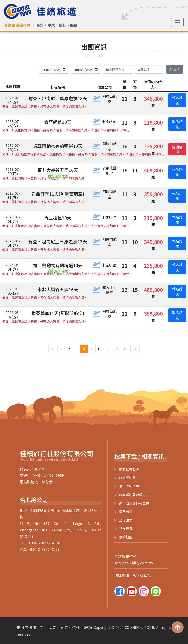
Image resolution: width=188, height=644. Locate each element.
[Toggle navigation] (177, 22)
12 (116, 349)
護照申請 (126, 512)
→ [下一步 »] (135, 349)
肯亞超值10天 (58, 122)
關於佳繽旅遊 (129, 469)
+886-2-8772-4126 (44, 543)
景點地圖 (126, 537)
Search (175, 69)
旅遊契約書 (127, 478)
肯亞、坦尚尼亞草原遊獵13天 (58, 98)
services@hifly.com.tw (134, 563)
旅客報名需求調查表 (134, 495)
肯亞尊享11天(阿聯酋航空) (58, 194)
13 (126, 349)
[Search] (118, 69)
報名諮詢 (177, 100)
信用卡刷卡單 (129, 486)
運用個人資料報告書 (134, 503)
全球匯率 (126, 520)
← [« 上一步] (53, 349)
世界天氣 (126, 528)
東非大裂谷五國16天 (58, 170)
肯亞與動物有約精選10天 (58, 146)
